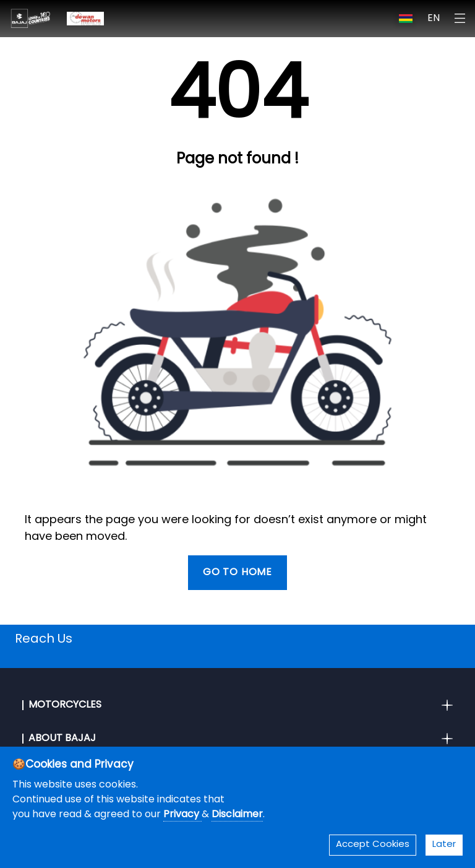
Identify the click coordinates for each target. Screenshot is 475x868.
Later (444, 845)
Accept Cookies (373, 845)
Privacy (182, 815)
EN (434, 19)
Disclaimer (237, 815)
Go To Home (237, 573)
